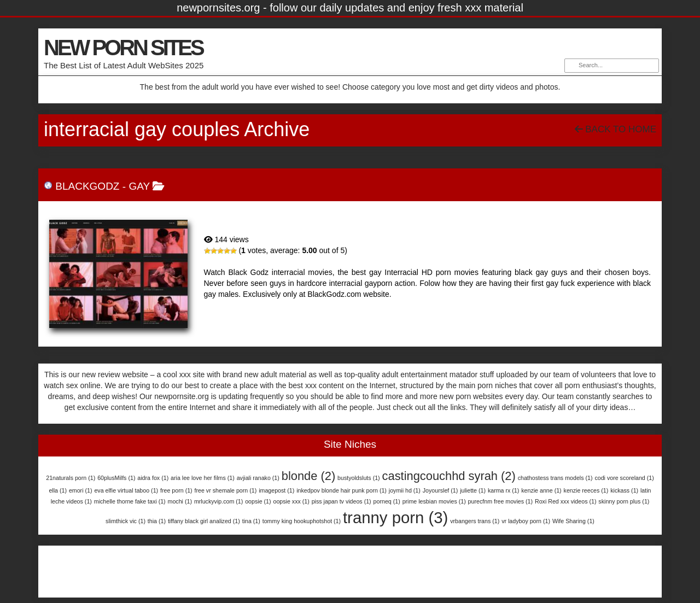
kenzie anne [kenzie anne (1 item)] (541, 490)
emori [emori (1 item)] (81, 490)
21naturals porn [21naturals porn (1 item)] (71, 478)
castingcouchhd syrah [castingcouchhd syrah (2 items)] (449, 476)
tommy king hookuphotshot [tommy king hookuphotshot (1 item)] (302, 521)
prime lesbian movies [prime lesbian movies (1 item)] (434, 501)
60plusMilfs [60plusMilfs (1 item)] (116, 478)
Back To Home (616, 129)
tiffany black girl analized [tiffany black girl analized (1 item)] (204, 521)
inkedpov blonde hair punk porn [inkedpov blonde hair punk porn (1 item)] (342, 490)
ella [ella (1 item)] (58, 490)
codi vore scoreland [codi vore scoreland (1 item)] (624, 478)
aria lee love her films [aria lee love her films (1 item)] (203, 478)
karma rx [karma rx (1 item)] (503, 490)
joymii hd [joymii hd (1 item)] (405, 490)
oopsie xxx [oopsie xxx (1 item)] (291, 501)
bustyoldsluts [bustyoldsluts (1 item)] (359, 478)
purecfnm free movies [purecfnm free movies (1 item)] (500, 501)
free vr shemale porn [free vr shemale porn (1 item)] (226, 490)
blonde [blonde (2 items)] (308, 476)
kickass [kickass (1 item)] (624, 490)
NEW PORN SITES (123, 48)
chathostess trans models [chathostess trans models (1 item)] (555, 478)
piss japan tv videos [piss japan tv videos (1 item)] (342, 501)
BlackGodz (87, 186)
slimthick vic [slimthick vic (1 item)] (126, 521)
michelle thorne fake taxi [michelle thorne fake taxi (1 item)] (130, 501)
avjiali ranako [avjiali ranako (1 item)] (258, 478)
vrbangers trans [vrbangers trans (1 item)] (475, 521)
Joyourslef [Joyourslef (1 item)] (441, 490)
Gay (139, 186)
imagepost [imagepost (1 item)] (276, 490)
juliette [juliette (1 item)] (473, 490)
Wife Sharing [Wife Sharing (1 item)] (573, 521)
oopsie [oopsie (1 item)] (258, 501)
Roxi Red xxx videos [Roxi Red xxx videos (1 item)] (566, 501)
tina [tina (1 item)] (251, 521)
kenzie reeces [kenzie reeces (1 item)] (586, 490)
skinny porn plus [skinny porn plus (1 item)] (624, 501)
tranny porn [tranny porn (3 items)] (395, 517)
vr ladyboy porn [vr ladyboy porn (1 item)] (526, 521)
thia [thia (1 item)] (157, 521)
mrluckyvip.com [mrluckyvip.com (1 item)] (218, 501)
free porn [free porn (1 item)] (176, 490)
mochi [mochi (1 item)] (180, 501)
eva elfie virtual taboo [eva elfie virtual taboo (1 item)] (126, 490)
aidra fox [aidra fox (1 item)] (153, 478)
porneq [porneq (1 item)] (387, 501)
